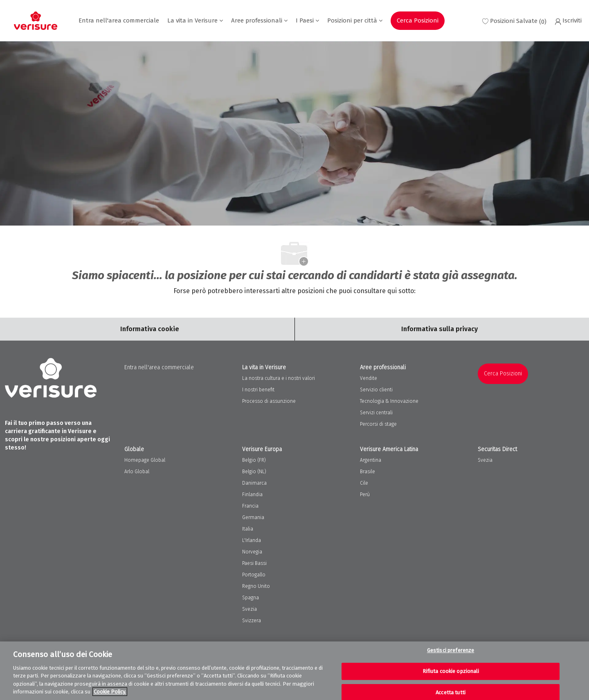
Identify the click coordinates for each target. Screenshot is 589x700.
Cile (364, 483)
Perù (365, 495)
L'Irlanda (252, 540)
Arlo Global (137, 472)
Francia (250, 506)
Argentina (371, 460)
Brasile (368, 472)
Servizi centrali (376, 413)
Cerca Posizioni (418, 20)
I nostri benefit (258, 390)
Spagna (251, 598)
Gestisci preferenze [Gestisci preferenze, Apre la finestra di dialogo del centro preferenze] (451, 651)
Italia (248, 529)
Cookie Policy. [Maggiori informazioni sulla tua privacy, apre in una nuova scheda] (110, 692)
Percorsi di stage (378, 424)
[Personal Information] (440, 329)
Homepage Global (145, 460)
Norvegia (252, 552)
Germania (253, 517)
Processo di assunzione (269, 401)
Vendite (369, 378)
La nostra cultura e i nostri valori (279, 378)
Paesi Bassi (254, 563)
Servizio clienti (376, 390)
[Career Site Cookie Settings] (150, 329)
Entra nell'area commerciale (119, 21)
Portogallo (254, 575)
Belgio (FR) (254, 460)
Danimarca (254, 483)
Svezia (250, 609)
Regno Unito (256, 586)
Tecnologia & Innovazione (389, 401)
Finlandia (252, 495)
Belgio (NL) (254, 472)
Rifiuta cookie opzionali (451, 671)
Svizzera (252, 621)
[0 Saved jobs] (514, 21)
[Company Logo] (36, 21)
